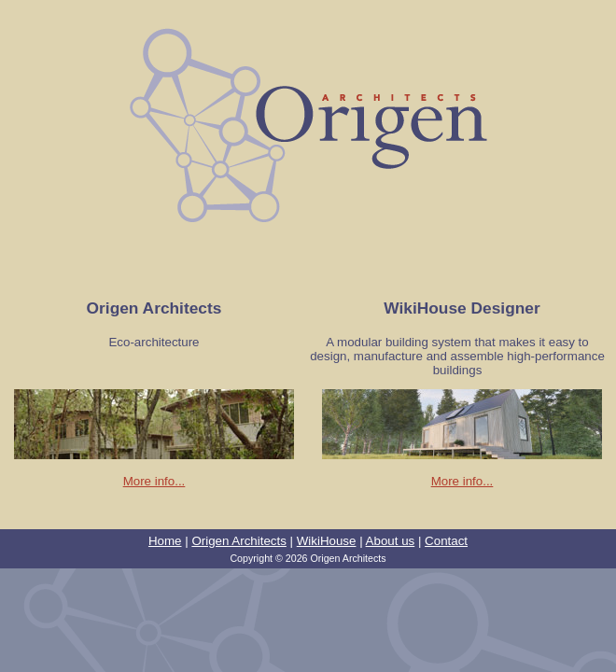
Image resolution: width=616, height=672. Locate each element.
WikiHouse (327, 541)
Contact (446, 541)
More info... (154, 481)
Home (165, 541)
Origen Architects (238, 541)
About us (391, 541)
